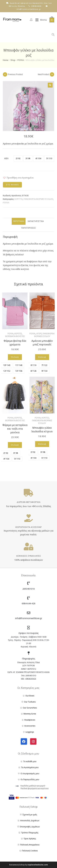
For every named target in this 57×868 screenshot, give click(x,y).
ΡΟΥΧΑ (21, 60)
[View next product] (52, 74)
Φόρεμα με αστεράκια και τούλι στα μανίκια (15, 429)
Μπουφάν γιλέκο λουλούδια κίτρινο (42, 430)
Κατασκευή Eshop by (28, 865)
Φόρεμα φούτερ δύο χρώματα (15, 343)
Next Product (43, 74)
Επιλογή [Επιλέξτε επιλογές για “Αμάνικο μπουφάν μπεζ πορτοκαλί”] (42, 357)
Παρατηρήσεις (28, 228)
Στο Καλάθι (12, 185)
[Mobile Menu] (40, 20)
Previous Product (15, 74)
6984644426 (36, 6)
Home (6, 60)
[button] (18, 178)
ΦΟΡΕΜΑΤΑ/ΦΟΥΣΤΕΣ (15, 336)
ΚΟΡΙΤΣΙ (19, 199)
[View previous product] (5, 74)
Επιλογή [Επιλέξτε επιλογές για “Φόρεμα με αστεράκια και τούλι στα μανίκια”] (15, 445)
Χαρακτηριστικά (36, 221)
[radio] (18, 158)
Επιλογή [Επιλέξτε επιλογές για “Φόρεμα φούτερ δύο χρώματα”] (15, 357)
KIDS (6, 158)
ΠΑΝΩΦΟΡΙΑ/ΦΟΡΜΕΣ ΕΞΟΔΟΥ (38, 199)
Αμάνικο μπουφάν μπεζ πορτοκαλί (42, 343)
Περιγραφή (19, 221)
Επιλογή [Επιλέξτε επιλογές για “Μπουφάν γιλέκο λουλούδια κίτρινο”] (42, 444)
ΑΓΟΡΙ (39, 334)
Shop (13, 60)
